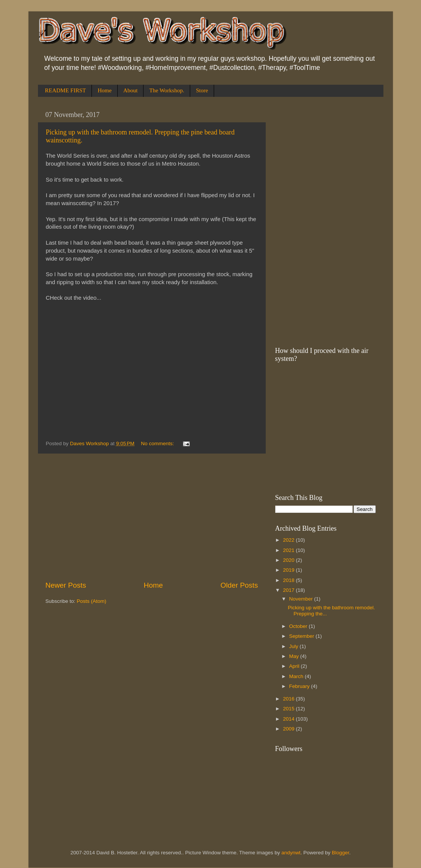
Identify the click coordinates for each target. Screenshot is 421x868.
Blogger (341, 853)
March (297, 676)
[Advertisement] (152, 517)
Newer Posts (66, 585)
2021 (289, 550)
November (302, 599)
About (131, 90)
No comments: (158, 443)
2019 (289, 570)
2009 (289, 729)
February (300, 686)
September (303, 636)
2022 (289, 540)
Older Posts (239, 585)
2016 (289, 699)
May (295, 656)
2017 (289, 590)
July (295, 646)
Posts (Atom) (91, 601)
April (295, 666)
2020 (289, 560)
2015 (289, 709)
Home (105, 90)
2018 (289, 580)
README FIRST (65, 90)
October (299, 626)
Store (202, 90)
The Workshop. (167, 90)
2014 (289, 719)
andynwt (291, 853)
